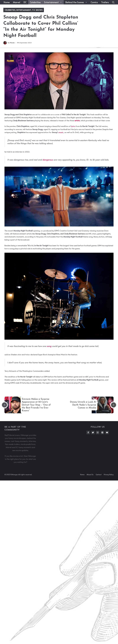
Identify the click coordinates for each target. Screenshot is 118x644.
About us (90, 475)
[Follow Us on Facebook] (88, 432)
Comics (94, 2)
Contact (99, 475)
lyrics (73, 126)
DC (25, 2)
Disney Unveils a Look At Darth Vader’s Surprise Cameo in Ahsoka (83, 405)
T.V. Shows (37, 10)
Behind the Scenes (77, 2)
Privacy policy (109, 475)
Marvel (17, 2)
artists (77, 120)
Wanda (12, 43)
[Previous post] (4, 405)
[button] (113, 2)
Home (7, 2)
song (49, 346)
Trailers (105, 2)
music (61, 132)
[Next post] (114, 405)
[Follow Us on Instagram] (98, 432)
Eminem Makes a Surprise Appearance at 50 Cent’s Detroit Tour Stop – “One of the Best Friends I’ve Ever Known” (36, 405)
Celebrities (35, 2)
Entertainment (54, 2)
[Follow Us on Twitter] (93, 432)
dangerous (48, 160)
